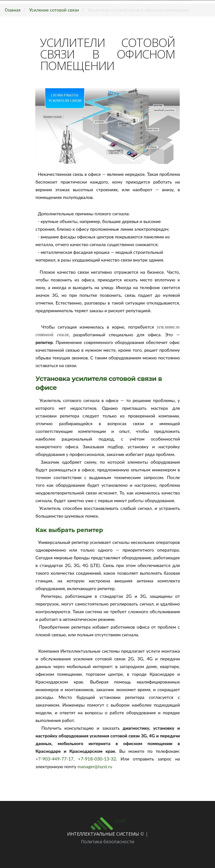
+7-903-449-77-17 (57, 759)
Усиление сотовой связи (54, 10)
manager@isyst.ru (98, 766)
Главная (13, 10)
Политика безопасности (107, 842)
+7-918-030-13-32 (100, 759)
